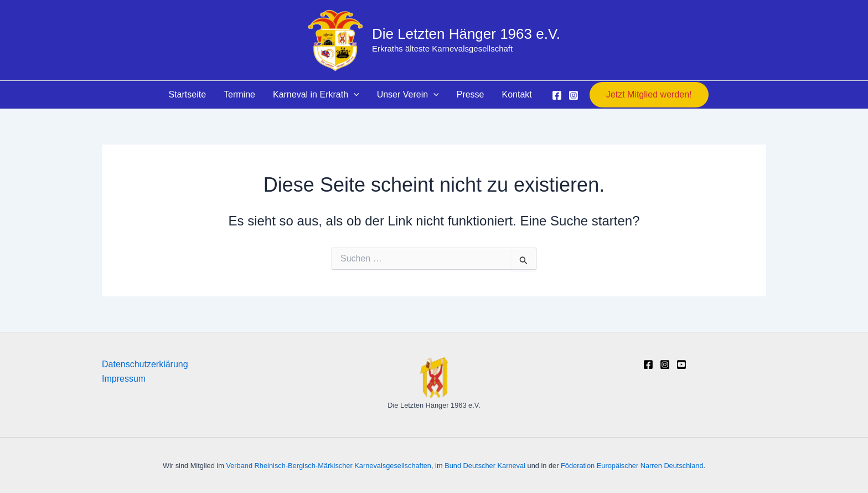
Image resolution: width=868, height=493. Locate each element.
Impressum (124, 379)
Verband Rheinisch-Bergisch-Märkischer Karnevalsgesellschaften (329, 466)
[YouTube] (681, 364)
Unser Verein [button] (408, 95)
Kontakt (517, 94)
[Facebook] (557, 95)
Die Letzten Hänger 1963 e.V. (466, 34)
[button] (354, 95)
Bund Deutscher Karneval (485, 466)
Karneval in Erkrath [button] (316, 95)
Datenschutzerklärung (145, 364)
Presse (471, 94)
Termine (239, 94)
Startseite (187, 94)
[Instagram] (573, 95)
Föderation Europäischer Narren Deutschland (632, 466)
